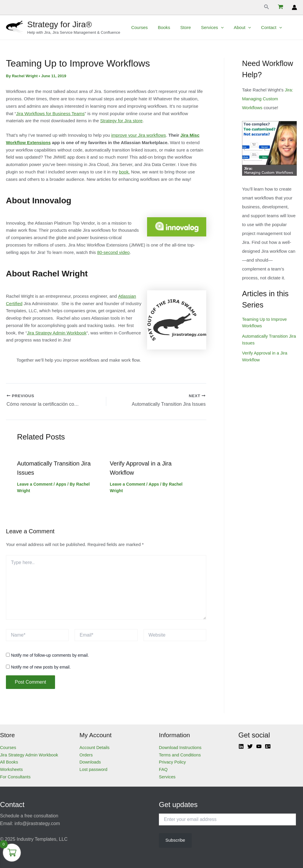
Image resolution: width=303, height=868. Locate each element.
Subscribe (175, 839)
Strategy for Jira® (59, 24)
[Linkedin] (241, 746)
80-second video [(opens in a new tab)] (113, 252)
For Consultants (16, 776)
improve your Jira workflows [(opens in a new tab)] (139, 135)
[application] (216, 28)
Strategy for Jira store (121, 121)
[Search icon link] (267, 7)
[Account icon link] (294, 7)
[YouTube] (259, 746)
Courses (139, 27)
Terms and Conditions (180, 754)
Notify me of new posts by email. (41, 666)
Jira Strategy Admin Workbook (57, 333)
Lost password (94, 769)
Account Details (95, 747)
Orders (86, 754)
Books (162, 27)
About (237, 28)
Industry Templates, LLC (42, 839)
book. (124, 172)
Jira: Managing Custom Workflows (268, 99)
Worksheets (12, 769)
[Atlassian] (268, 746)
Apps (61, 484)
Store (183, 27)
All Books (9, 762)
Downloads (91, 762)
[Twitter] (250, 746)
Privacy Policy (173, 762)
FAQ (163, 769)
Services (208, 28)
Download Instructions (181, 747)
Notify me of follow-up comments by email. (50, 655)
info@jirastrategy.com (37, 823)
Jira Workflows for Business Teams (50, 113)
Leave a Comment (35, 484)
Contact (265, 28)
